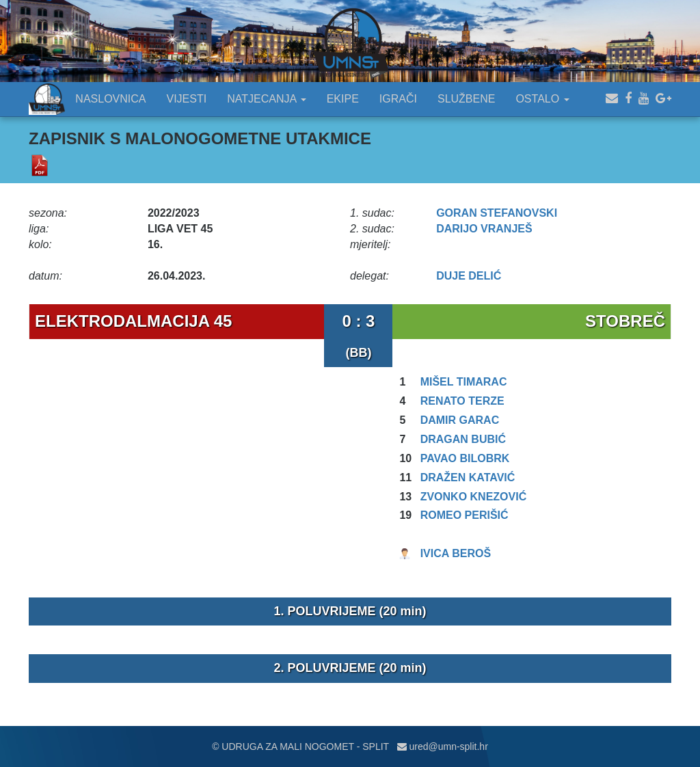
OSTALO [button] (542, 99)
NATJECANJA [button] (267, 99)
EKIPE (343, 99)
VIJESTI (187, 99)
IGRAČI (398, 99)
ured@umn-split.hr (443, 746)
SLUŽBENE (466, 99)
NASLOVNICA (110, 99)
